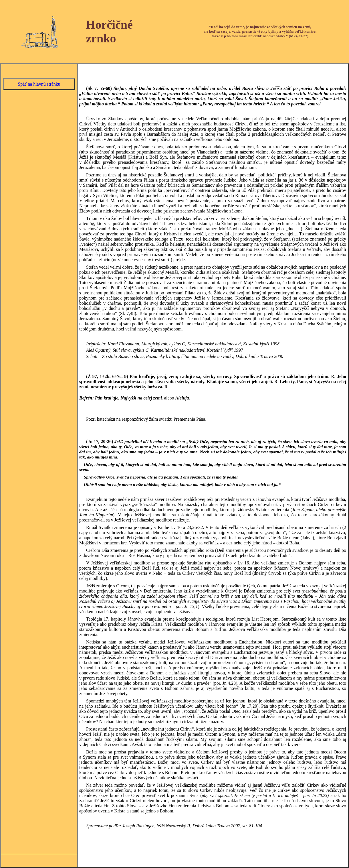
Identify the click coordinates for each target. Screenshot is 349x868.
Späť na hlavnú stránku (39, 84)
